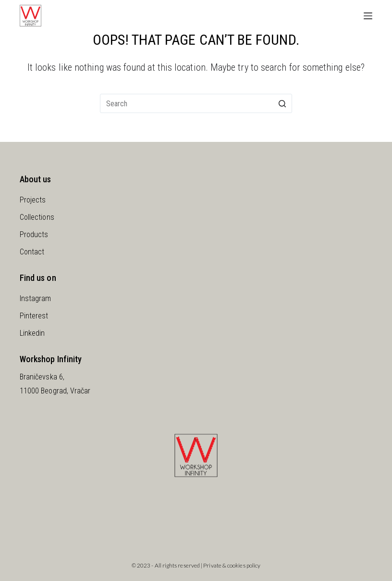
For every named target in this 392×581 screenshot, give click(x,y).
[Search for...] (196, 103)
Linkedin (32, 333)
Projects (33, 200)
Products (34, 234)
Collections (37, 217)
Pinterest (34, 316)
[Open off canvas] (368, 16)
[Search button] (282, 103)
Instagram (36, 298)
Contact (32, 252)
